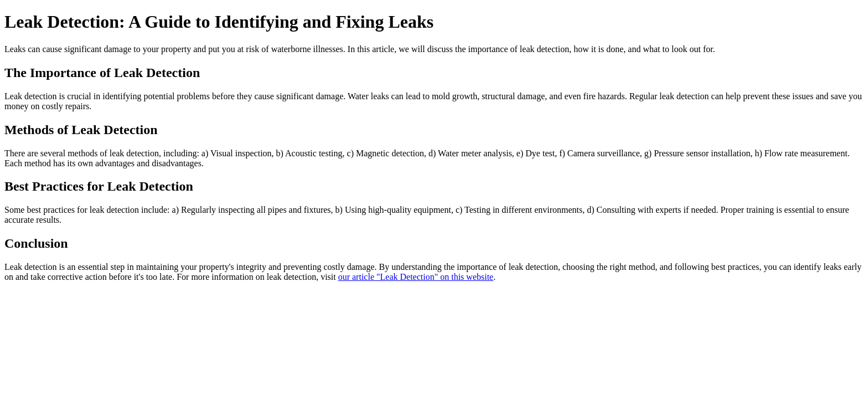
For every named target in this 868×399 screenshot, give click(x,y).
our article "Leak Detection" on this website (416, 277)
